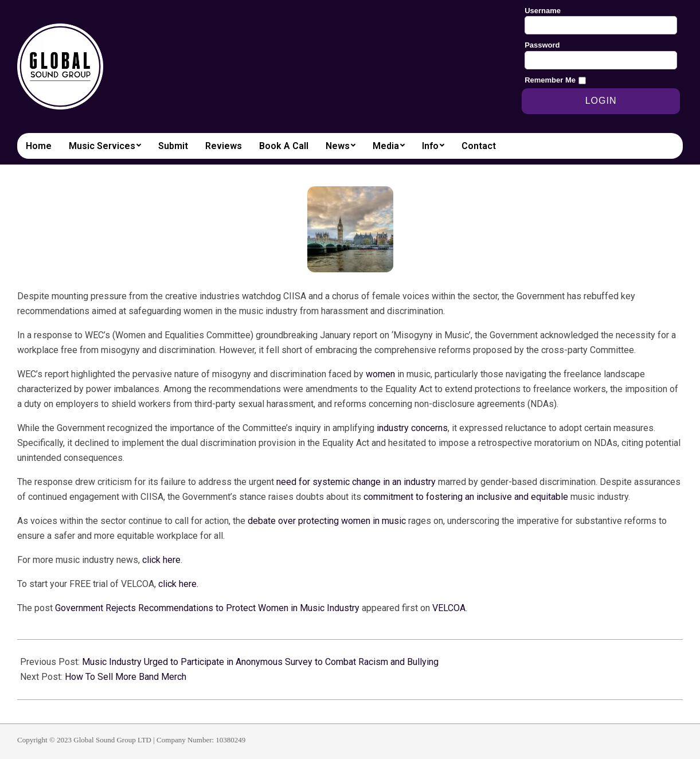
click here (161, 560)
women (380, 374)
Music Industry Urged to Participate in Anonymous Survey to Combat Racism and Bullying (260, 662)
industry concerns (412, 428)
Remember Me (550, 80)
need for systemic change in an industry (356, 482)
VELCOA (449, 608)
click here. (178, 584)
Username (543, 11)
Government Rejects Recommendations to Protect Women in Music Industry (207, 608)
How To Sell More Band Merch (126, 677)
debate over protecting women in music (327, 521)
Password (542, 45)
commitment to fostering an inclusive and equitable (466, 497)
